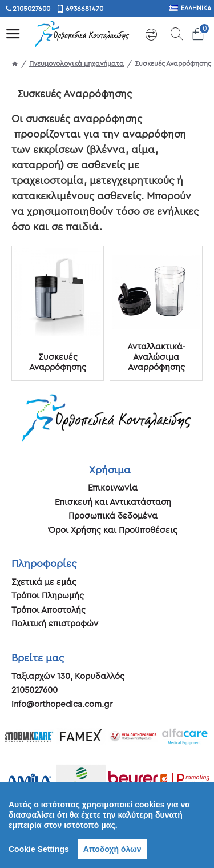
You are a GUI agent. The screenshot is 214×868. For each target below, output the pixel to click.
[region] (107, 825)
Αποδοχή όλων (112, 849)
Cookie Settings (39, 849)
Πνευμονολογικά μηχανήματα (76, 63)
